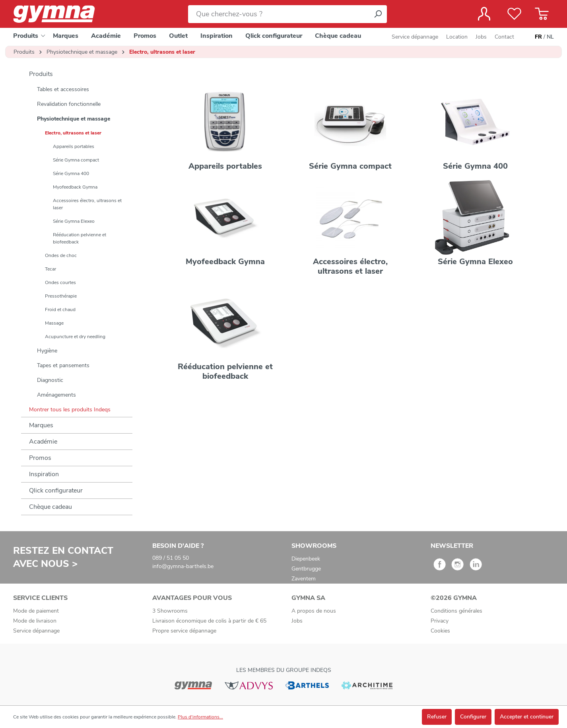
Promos (40, 458)
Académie (43, 442)
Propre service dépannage (184, 631)
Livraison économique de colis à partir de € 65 (209, 621)
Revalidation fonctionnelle (69, 104)
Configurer (473, 717)
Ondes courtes (60, 282)
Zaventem (304, 579)
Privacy (440, 621)
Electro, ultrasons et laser (73, 133)
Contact (504, 37)
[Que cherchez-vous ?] (279, 14)
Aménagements (56, 395)
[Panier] (542, 14)
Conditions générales (456, 611)
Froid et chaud (60, 309)
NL (550, 37)
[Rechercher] (378, 14)
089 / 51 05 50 (171, 558)
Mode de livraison (35, 621)
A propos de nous (314, 611)
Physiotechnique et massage (74, 119)
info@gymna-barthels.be (183, 566)
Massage (54, 323)
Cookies (440, 631)
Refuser (437, 717)
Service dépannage (415, 37)
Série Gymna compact (76, 160)
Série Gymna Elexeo (74, 221)
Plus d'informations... (200, 717)
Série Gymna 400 (71, 173)
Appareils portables (74, 146)
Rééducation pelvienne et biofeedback (80, 238)
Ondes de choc (61, 255)
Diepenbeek (306, 559)
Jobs (481, 37)
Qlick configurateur (56, 491)
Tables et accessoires (63, 89)
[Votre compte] (484, 14)
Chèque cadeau (50, 507)
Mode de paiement (36, 611)
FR (538, 37)
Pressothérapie (61, 296)
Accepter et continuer (527, 717)
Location (457, 37)
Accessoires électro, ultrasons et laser (87, 204)
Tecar (50, 269)
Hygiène (47, 351)
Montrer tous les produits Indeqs (70, 410)
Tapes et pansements (63, 365)
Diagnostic (50, 380)
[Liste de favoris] (514, 14)
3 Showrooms (170, 611)
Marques (41, 425)
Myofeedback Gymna (75, 187)
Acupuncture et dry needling (75, 337)
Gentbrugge (306, 569)
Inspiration (44, 474)
